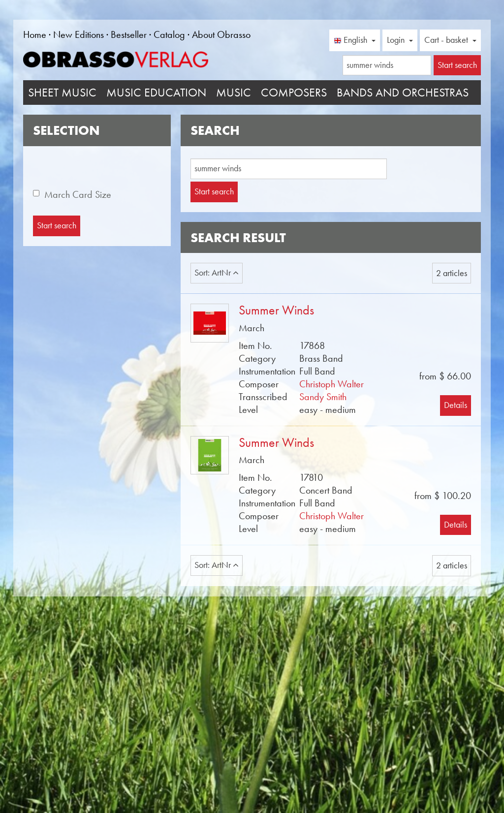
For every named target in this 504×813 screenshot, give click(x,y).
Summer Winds (276, 310)
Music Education (156, 93)
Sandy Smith (323, 397)
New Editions (79, 34)
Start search (214, 191)
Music (234, 93)
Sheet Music (62, 93)
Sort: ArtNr (217, 273)
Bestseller (129, 34)
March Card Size (78, 194)
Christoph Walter (331, 384)
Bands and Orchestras (403, 93)
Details (456, 405)
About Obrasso (221, 34)
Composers (294, 93)
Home (35, 34)
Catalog (169, 34)
